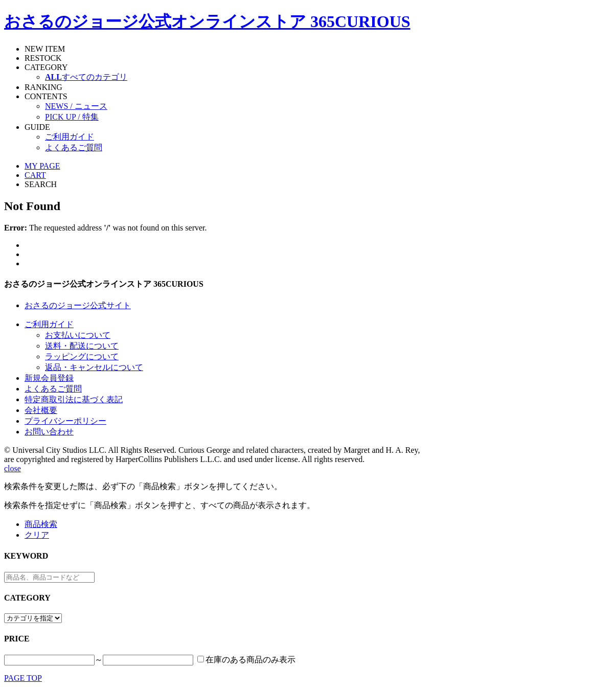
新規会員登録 (49, 378)
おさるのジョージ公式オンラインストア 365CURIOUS (207, 21)
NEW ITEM (45, 49)
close (13, 468)
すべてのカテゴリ (86, 77)
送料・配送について (82, 346)
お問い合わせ (49, 432)
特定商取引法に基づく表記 (74, 399)
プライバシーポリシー (65, 421)
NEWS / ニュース (76, 106)
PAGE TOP (23, 678)
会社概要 (41, 410)
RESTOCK (43, 58)
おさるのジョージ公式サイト (78, 305)
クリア (37, 535)
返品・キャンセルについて (94, 367)
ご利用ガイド (70, 137)
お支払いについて (78, 335)
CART (35, 175)
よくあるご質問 (74, 147)
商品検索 (41, 524)
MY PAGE (42, 166)
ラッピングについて (82, 356)
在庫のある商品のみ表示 (250, 660)
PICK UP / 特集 (72, 117)
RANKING (43, 87)
